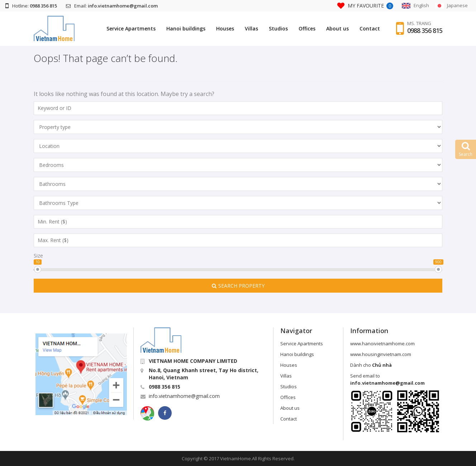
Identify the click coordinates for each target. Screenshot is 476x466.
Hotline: (31, 6)
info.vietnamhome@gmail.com (184, 396)
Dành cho (371, 365)
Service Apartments (131, 28)
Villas (251, 28)
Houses (225, 28)
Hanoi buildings (186, 28)
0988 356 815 (425, 30)
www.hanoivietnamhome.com (382, 344)
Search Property (238, 286)
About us (337, 28)
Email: (112, 6)
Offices (307, 28)
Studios (278, 28)
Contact (370, 28)
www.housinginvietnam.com (381, 354)
